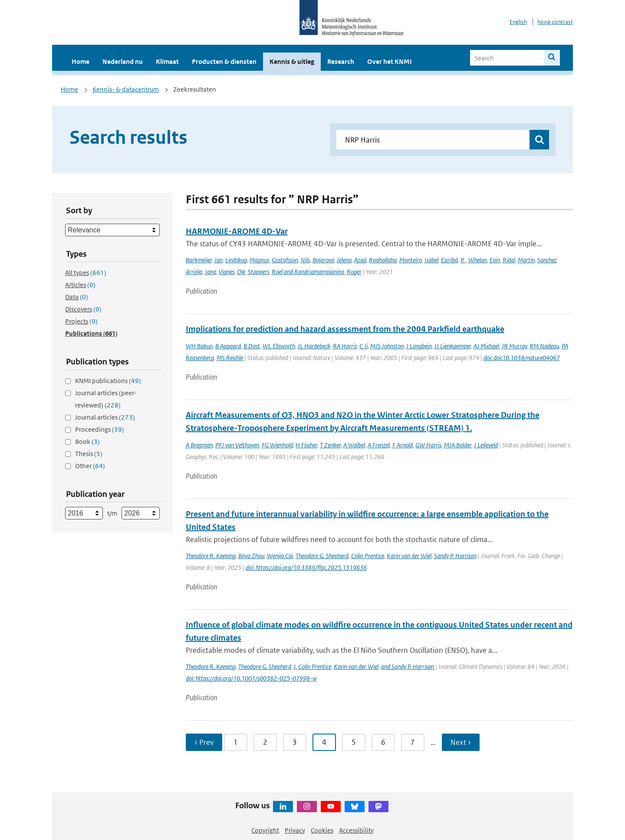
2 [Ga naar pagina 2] (265, 742)
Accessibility (356, 830)
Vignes (227, 272)
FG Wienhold (277, 445)
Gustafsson (285, 260)
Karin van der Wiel (409, 556)
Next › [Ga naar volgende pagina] (461, 742)
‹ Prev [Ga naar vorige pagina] (204, 742)
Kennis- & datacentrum (126, 89)
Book (87, 441)
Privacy (295, 830)
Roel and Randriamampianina (308, 272)
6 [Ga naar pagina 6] (383, 742)
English (518, 22)
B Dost (252, 346)
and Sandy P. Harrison (408, 666)
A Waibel (354, 445)
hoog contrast (555, 22)
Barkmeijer (199, 260)
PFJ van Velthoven (237, 445)
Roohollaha (383, 260)
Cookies (322, 830)
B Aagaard (228, 346)
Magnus (259, 260)
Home (81, 61)
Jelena (344, 260)
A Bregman (199, 445)
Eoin (495, 260)
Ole (241, 272)
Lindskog (236, 260)
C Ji (363, 346)
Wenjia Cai (280, 556)
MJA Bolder (458, 445)
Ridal (509, 260)
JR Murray (514, 346)
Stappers (258, 272)
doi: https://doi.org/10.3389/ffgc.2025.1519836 (306, 567)
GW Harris (428, 445)
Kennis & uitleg (292, 61)
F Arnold (403, 445)
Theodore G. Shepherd (322, 556)
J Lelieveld (486, 445)
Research (341, 61)
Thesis (89, 454)
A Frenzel (379, 445)
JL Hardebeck (314, 346)
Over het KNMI (390, 61)
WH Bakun (199, 346)
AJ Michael (486, 346)
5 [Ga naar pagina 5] (354, 742)
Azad (360, 260)
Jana (211, 272)
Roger (354, 272)
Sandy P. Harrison (455, 556)
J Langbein (419, 346)
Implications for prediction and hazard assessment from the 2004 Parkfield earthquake (345, 329)
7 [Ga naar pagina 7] (413, 742)
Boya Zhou (251, 556)
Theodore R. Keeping (211, 556)
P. (463, 260)
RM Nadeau (544, 346)
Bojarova (323, 260)
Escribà (449, 260)
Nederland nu (123, 61)
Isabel (431, 260)
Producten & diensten (224, 61)
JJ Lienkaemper (453, 346)
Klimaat (167, 61)
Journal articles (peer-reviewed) (106, 399)
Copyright (265, 830)
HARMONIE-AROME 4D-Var (237, 231)
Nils (305, 260)
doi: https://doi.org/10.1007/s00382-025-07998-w (251, 678)
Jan (219, 260)
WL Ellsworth (279, 346)
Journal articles (105, 417)
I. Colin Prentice (312, 666)
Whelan (478, 260)
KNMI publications (108, 381)
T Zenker (330, 445)
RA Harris (345, 346)
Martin (526, 260)
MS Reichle (230, 358)
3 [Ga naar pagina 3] (295, 742)
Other (90, 466)
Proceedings (100, 429)
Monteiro (411, 260)
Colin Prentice (368, 556)
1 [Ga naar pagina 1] (236, 742)
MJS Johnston (387, 346)
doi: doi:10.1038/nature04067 (522, 358)
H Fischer (306, 445)
